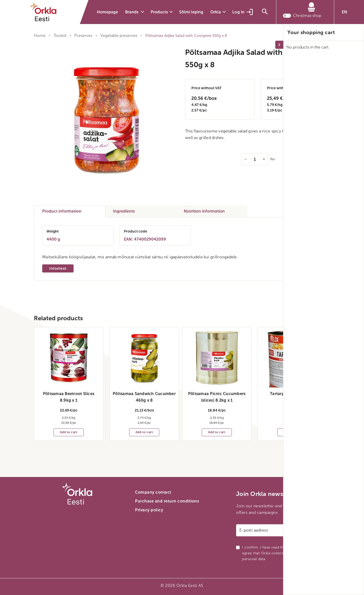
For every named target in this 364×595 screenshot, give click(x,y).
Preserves (83, 36)
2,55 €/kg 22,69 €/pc (69, 416)
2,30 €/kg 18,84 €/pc (217, 416)
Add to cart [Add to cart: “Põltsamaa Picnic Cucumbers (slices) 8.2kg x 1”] (217, 432)
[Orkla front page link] (47, 12)
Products (159, 12)
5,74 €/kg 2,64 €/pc (144, 416)
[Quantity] (255, 159)
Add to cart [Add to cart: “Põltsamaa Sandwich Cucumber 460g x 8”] (144, 432)
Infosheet (58, 269)
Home (40, 36)
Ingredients (124, 211)
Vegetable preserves (119, 36)
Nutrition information (204, 211)
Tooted (60, 36)
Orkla (216, 12)
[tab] (70, 211)
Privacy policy (149, 510)
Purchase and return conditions (167, 501)
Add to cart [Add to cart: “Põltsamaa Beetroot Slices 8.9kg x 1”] (69, 432)
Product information (62, 211)
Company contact (153, 492)
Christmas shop (307, 16)
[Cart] (302, 9)
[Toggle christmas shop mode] (287, 16)
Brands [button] (132, 12)
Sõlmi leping (191, 12)
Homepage (107, 12)
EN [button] (344, 12)
